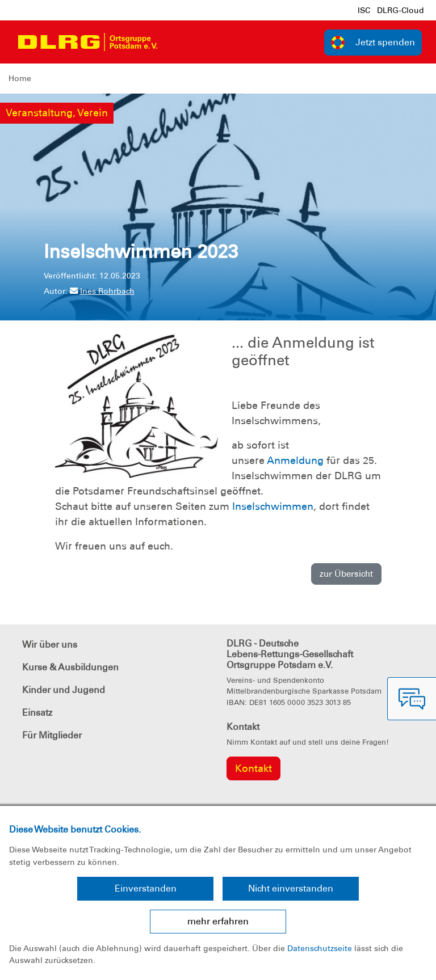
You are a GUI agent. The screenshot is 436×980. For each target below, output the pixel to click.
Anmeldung (295, 461)
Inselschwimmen (273, 506)
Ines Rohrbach (102, 291)
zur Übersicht (346, 574)
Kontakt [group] (253, 768)
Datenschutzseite (320, 948)
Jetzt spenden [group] (373, 43)
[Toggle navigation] (177, 42)
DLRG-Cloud (401, 10)
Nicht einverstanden (291, 888)
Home (20, 78)
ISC (364, 10)
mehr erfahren (218, 921)
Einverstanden (146, 888)
